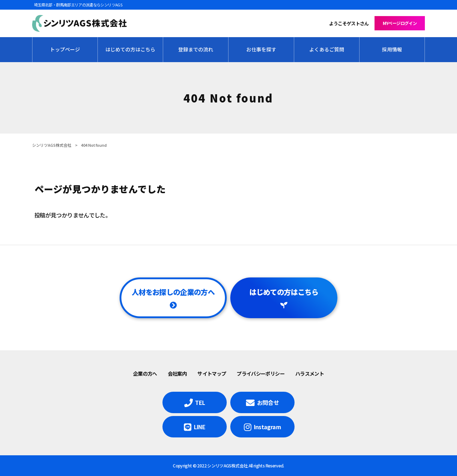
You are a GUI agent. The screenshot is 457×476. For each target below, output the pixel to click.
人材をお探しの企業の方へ (173, 292)
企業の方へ (145, 374)
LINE (200, 427)
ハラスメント (310, 374)
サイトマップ (212, 374)
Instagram (267, 427)
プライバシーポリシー (261, 374)
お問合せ (268, 402)
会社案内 (177, 374)
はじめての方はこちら (284, 292)
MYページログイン (400, 23)
